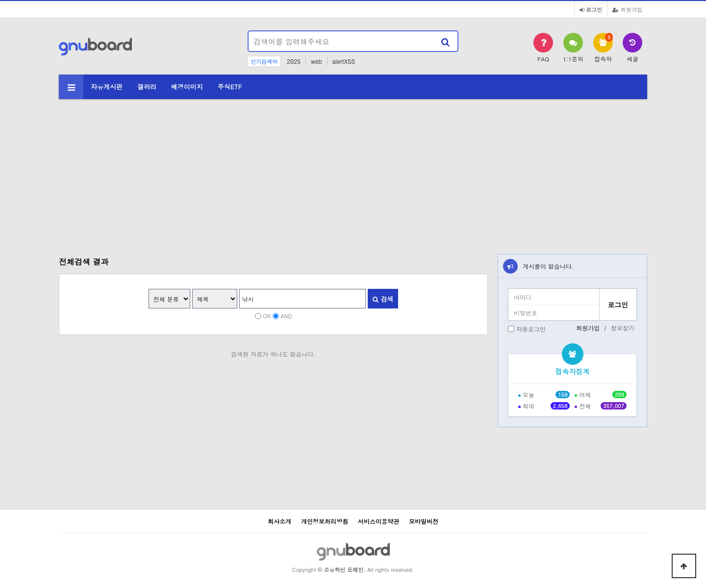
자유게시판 (107, 87)
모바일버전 (424, 521)
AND (286, 316)
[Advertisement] (353, 171)
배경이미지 (187, 87)
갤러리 (147, 87)
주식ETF (230, 87)
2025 (294, 61)
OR (267, 316)
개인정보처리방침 (325, 521)
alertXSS (344, 61)
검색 (383, 299)
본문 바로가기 (0, 0)
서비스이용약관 (378, 521)
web (316, 61)
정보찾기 (623, 328)
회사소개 (279, 521)
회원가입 (627, 9)
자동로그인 (531, 329)
